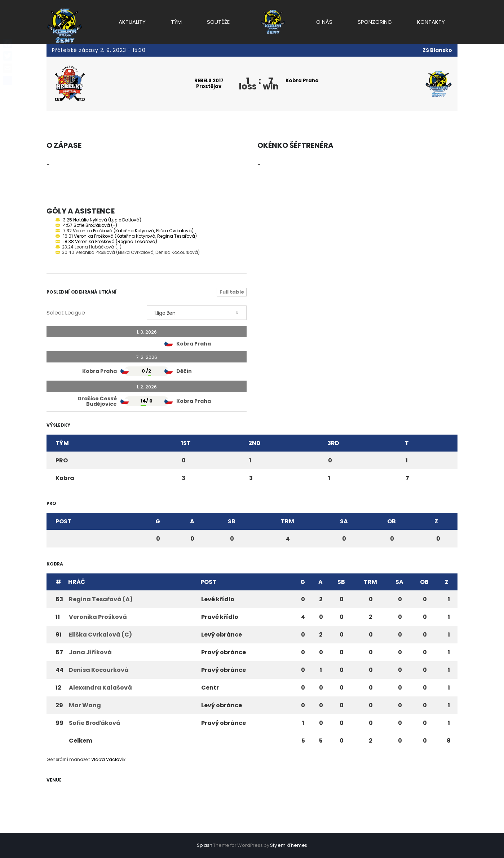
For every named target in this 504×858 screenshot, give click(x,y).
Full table (232, 292)
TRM (288, 521)
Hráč (77, 582)
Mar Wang (85, 705)
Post (63, 521)
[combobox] (197, 313)
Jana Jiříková (90, 652)
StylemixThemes (289, 845)
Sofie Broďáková (95, 723)
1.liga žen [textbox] (165, 313)
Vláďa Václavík (108, 759)
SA (344, 521)
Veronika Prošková (98, 617)
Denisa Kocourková (99, 670)
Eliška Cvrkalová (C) (100, 635)
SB (232, 521)
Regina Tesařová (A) (101, 599)
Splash (205, 845)
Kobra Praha (303, 81)
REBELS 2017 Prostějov (209, 83)
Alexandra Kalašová (100, 688)
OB (392, 521)
